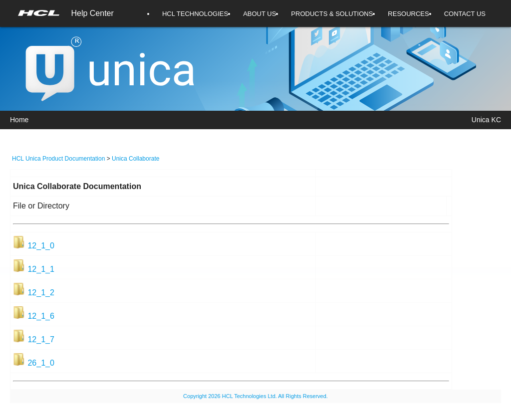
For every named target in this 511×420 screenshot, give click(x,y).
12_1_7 (41, 339)
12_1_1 (41, 269)
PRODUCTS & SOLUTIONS (332, 14)
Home (19, 120)
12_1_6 (41, 316)
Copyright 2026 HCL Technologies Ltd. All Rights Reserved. (255, 396)
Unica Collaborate (135, 159)
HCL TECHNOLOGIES (195, 14)
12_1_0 (41, 246)
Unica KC (486, 120)
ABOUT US (259, 14)
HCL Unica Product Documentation (58, 159)
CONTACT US (465, 14)
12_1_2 (41, 293)
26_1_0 (41, 363)
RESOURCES (408, 14)
